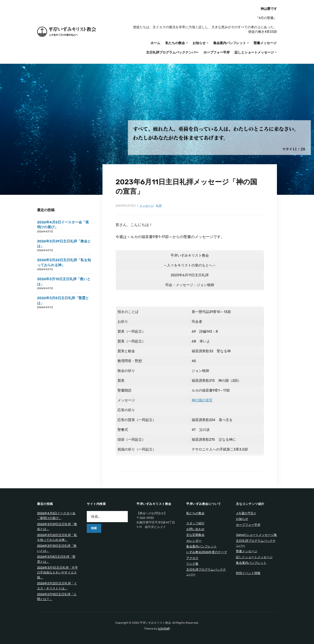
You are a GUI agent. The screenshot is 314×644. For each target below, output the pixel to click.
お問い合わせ (195, 529)
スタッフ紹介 (195, 523)
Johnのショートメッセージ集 (256, 535)
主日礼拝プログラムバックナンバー (172, 52)
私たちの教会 (175, 43)
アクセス (192, 558)
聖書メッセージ (265, 43)
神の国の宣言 (202, 400)
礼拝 (159, 206)
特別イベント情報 (248, 573)
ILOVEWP (164, 629)
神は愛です (269, 9)
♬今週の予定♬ (246, 513)
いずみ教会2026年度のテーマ (207, 552)
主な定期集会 (195, 535)
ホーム (155, 43)
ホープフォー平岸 (217, 52)
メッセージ (147, 206)
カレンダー (194, 541)
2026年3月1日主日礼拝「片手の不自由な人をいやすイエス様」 (57, 573)
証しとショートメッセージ (254, 52)
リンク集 (192, 564)
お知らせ (199, 43)
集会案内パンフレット (230, 43)
